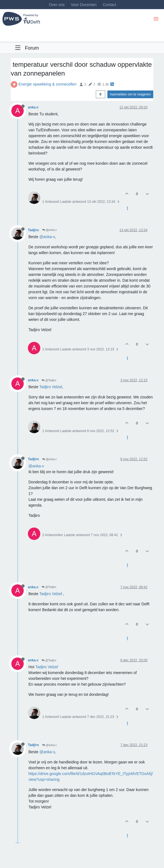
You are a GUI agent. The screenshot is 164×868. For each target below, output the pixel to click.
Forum (32, 48)
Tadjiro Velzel (51, 387)
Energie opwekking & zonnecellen (47, 84)
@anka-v (47, 237)
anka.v (33, 107)
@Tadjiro (49, 380)
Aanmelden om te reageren (130, 94)
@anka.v (49, 230)
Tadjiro (33, 230)
